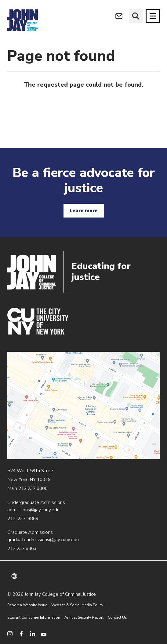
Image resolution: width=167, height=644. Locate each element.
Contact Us (117, 617)
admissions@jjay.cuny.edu (33, 510)
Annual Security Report (84, 617)
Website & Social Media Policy (77, 605)
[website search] (136, 16)
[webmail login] (119, 16)
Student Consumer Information (34, 617)
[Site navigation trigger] (153, 16)
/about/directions (83, 406)
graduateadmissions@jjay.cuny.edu (43, 540)
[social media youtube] (44, 634)
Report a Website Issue (27, 605)
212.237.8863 (22, 549)
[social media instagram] (10, 634)
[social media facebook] (21, 634)
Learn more (84, 210)
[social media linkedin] (33, 634)
